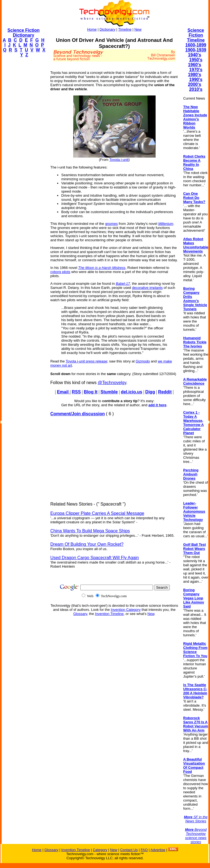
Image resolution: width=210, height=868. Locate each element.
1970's (196, 70)
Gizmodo (143, 361)
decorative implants (147, 288)
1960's (194, 65)
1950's (196, 60)
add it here (157, 405)
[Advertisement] (24, 144)
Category (100, 850)
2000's (194, 84)
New (138, 29)
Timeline (125, 29)
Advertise (158, 850)
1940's (194, 55)
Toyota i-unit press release (86, 361)
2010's (196, 89)
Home (92, 29)
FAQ (144, 850)
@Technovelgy (112, 383)
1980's (194, 75)
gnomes (111, 224)
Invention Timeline (109, 614)
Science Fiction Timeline (196, 35)
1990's (196, 79)
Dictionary (107, 29)
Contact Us (129, 850)
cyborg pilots (60, 272)
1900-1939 (196, 50)
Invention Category (126, 610)
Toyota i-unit (119, 160)
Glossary (80, 614)
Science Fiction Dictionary (23, 33)
